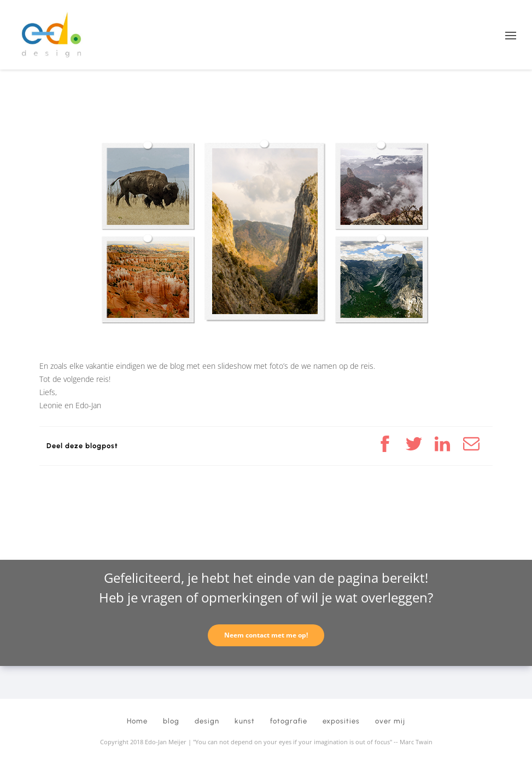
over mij (390, 721)
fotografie (289, 721)
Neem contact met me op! (266, 635)
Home (137, 721)
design (207, 721)
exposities (341, 721)
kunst (245, 721)
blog (171, 721)
